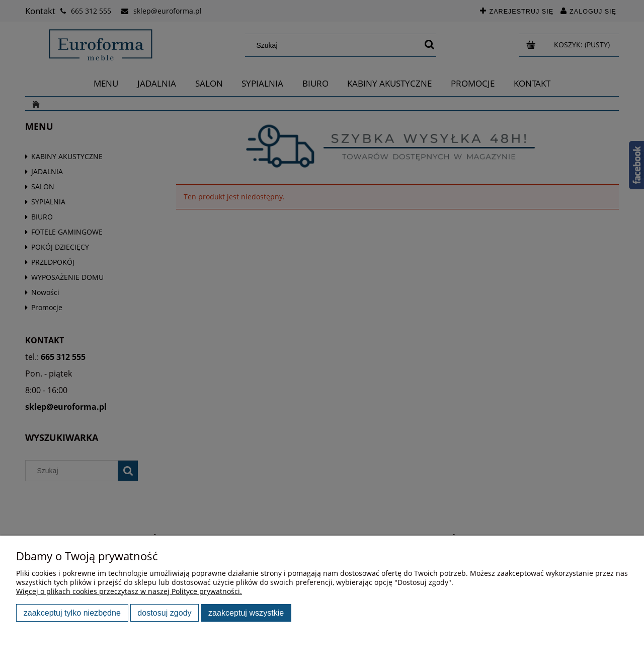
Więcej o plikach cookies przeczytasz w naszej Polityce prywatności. (129, 591)
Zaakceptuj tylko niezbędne (72, 613)
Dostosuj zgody (164, 613)
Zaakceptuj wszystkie (246, 613)
